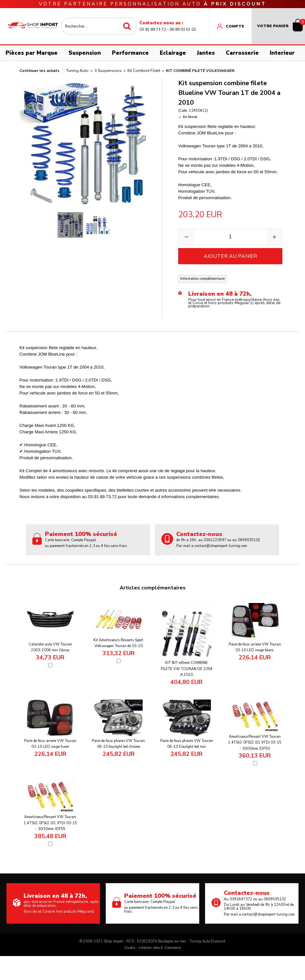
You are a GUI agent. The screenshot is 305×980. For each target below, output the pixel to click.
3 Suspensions (108, 71)
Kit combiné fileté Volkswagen (200, 71)
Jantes (206, 53)
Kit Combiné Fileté (144, 71)
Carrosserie (242, 53)
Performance (130, 53)
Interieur (282, 53)
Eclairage (173, 53)
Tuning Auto (77, 71)
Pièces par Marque (32, 53)
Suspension (85, 53)
